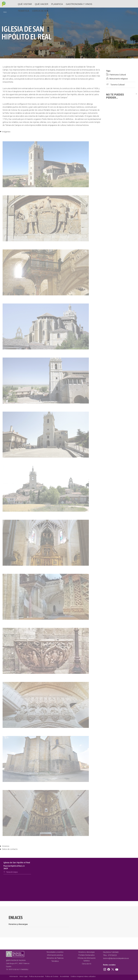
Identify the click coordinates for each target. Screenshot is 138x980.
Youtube (116, 969)
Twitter (113, 969)
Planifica (57, 4)
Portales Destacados (87, 955)
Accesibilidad (64, 976)
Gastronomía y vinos (79, 4)
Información (14, 976)
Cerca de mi (39, 11)
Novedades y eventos (55, 952)
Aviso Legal (23, 976)
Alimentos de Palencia (55, 958)
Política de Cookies (52, 976)
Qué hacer (42, 4)
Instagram (105, 969)
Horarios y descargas (87, 952)
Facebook (109, 969)
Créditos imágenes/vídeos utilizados (83, 976)
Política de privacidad (36, 976)
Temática (23, 11)
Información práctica (55, 955)
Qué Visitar (25, 4)
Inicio (5, 12)
